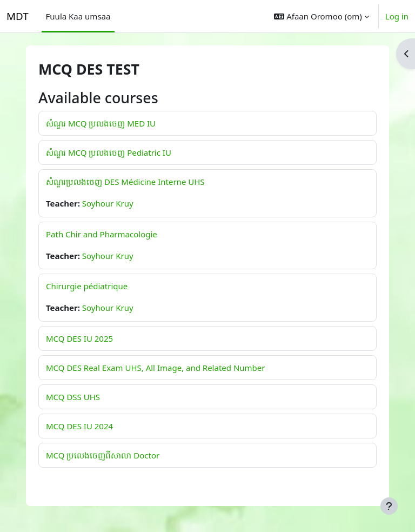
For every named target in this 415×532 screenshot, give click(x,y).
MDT (18, 16)
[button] (321, 16)
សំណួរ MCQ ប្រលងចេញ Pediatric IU (109, 152)
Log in (397, 16)
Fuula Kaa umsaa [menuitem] (78, 16)
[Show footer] (389, 506)
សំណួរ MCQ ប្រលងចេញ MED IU (101, 123)
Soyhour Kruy (108, 203)
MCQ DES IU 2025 (79, 338)
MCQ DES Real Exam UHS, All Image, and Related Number (155, 368)
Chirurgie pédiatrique (87, 286)
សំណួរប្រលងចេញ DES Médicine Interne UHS (125, 182)
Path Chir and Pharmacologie (102, 234)
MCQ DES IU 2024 (79, 426)
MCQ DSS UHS (73, 397)
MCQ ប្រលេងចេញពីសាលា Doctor (103, 455)
